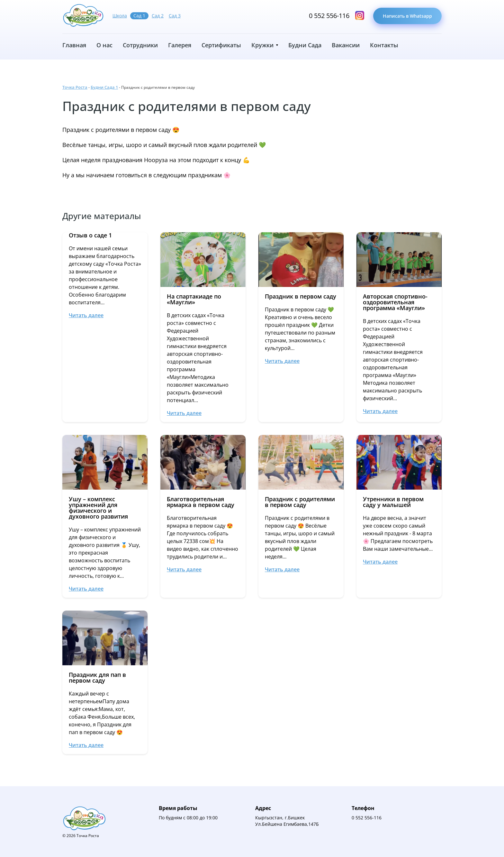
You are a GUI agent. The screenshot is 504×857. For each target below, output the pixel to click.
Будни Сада (305, 45)
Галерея (180, 45)
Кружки (262, 45)
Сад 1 (139, 16)
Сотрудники (140, 45)
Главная (74, 45)
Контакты (384, 45)
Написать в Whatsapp (407, 16)
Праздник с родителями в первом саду (187, 106)
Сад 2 (158, 16)
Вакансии (346, 45)
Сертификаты (221, 45)
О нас (104, 45)
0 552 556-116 (329, 16)
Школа (120, 16)
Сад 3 (175, 16)
